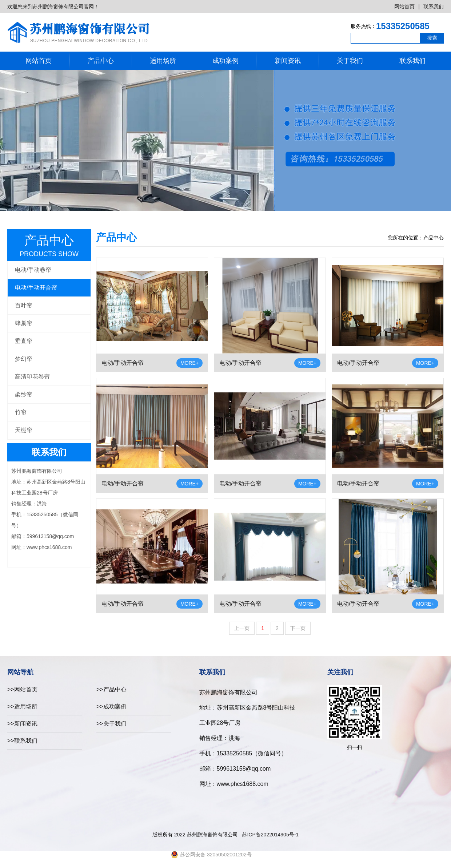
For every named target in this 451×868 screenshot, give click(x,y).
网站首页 (404, 7)
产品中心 (101, 61)
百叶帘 (24, 305)
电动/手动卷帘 (33, 270)
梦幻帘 (24, 359)
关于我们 (350, 61)
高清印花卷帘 (32, 377)
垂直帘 (24, 341)
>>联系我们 (22, 741)
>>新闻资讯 (22, 724)
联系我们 (434, 7)
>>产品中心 (111, 689)
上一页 (242, 628)
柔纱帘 (24, 394)
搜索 (432, 38)
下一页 (298, 628)
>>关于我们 (111, 724)
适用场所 (163, 61)
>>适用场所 (22, 706)
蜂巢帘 (24, 323)
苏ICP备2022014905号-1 (270, 835)
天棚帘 (24, 430)
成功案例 (225, 61)
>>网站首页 (22, 689)
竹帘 (21, 412)
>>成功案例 (111, 706)
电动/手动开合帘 (36, 288)
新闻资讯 (288, 61)
